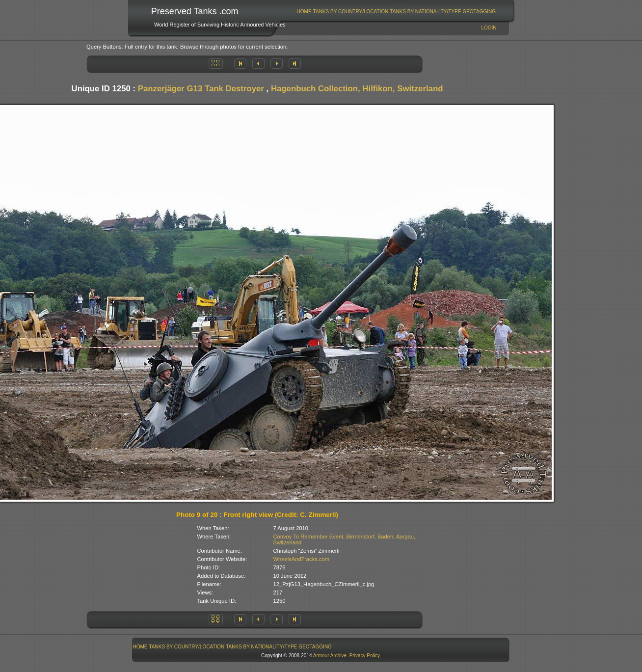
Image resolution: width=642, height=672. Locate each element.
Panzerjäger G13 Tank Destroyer (201, 89)
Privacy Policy (365, 656)
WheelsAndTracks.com (302, 559)
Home (304, 12)
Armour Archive (330, 656)
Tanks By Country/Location (351, 12)
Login (489, 28)
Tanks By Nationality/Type (425, 12)
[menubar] (396, 12)
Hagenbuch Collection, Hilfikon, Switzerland (357, 89)
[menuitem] (304, 12)
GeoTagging (479, 12)
